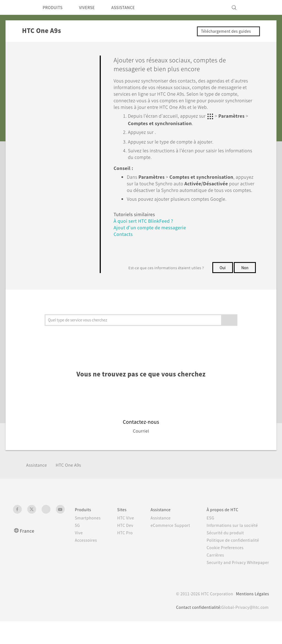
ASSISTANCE (131, 7)
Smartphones (81, 535)
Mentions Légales (251, 617)
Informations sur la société (232, 542)
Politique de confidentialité (232, 557)
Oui (222, 280)
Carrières (213, 572)
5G (70, 542)
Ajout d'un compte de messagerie (153, 240)
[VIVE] (262, 7)
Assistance (38, 482)
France (28, 548)
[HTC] (20, 7)
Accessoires (80, 557)
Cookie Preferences (225, 565)
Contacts (124, 246)
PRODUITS (54, 7)
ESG (209, 535)
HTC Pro (120, 561)
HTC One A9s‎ (72, 482)
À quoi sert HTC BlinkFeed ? (146, 233)
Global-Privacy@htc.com (243, 630)
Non (245, 280)
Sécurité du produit (224, 550)
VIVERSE (92, 7)
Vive (72, 550)
